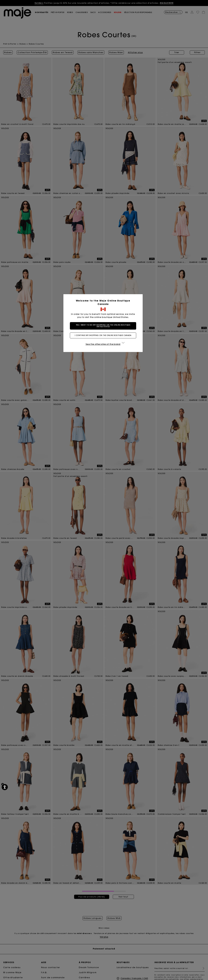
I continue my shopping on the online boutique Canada (104, 335)
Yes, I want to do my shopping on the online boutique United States (104, 326)
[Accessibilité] (5, 787)
